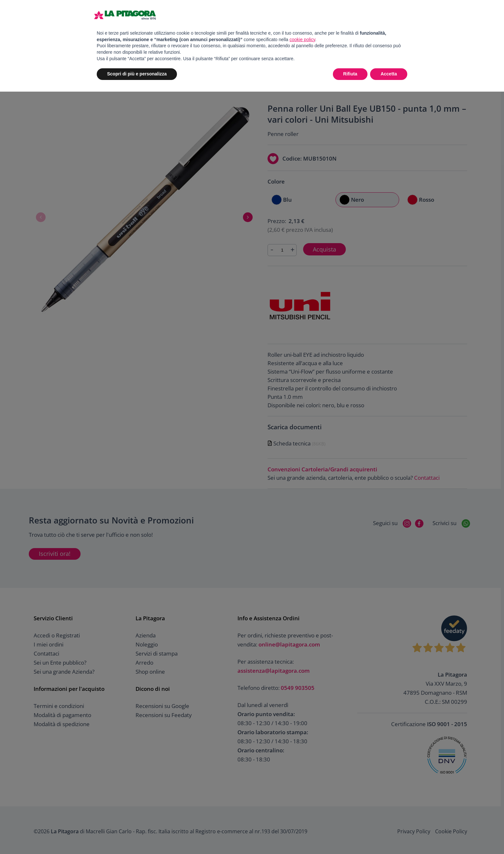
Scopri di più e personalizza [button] (137, 74)
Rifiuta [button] (350, 74)
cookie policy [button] (302, 39)
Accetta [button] (389, 74)
